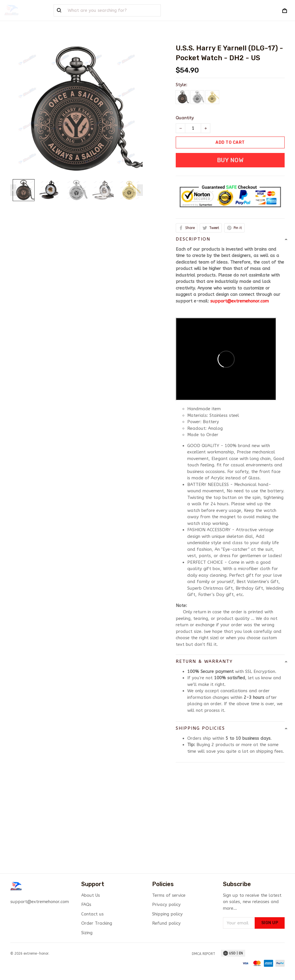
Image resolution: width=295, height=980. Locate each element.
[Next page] (140, 190)
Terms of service (169, 895)
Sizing (87, 933)
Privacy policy (166, 905)
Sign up (270, 923)
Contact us (92, 914)
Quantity (185, 118)
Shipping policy (167, 914)
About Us (91, 895)
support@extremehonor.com (240, 301)
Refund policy (166, 923)
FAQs (86, 905)
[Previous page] (13, 190)
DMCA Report (204, 954)
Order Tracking (97, 923)
